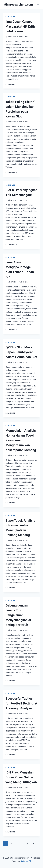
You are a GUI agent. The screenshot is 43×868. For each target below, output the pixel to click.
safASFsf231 (12, 37)
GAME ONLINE (10, 17)
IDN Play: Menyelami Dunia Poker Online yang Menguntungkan (21, 777)
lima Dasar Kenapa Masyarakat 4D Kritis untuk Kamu (21, 26)
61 (27, 843)
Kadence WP (26, 861)
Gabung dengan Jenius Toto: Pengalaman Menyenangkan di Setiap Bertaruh (18, 615)
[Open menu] (38, 5)
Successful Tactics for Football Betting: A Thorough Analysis (21, 703)
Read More (11, 84)
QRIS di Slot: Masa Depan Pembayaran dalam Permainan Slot (21, 352)
